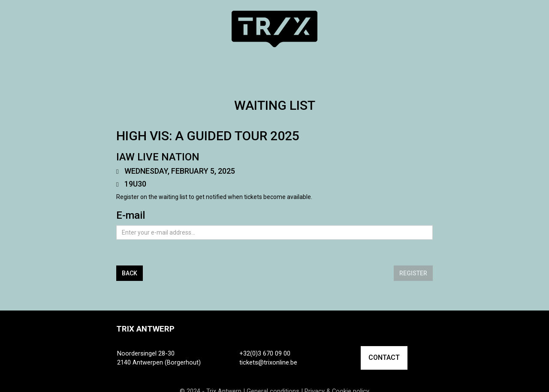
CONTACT (384, 357)
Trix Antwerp (145, 329)
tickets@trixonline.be (268, 362)
